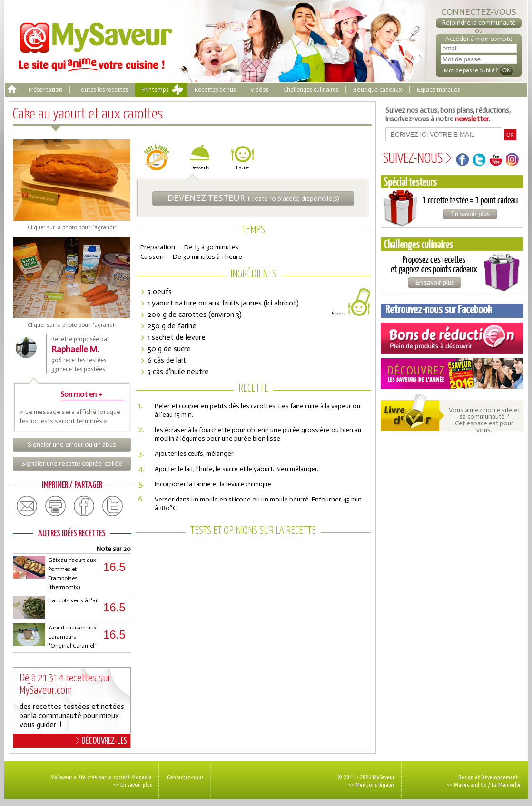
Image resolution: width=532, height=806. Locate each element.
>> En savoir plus (133, 785)
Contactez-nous (185, 777)
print (56, 506)
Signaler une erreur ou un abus (72, 445)
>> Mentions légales (371, 785)
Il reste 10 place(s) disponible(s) (253, 198)
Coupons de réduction (452, 338)
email (27, 506)
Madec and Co (470, 785)
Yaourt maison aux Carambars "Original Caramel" (72, 637)
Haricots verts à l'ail (73, 600)
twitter (113, 506)
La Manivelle (506, 785)
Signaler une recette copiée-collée (72, 464)
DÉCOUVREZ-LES (102, 741)
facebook (84, 506)
